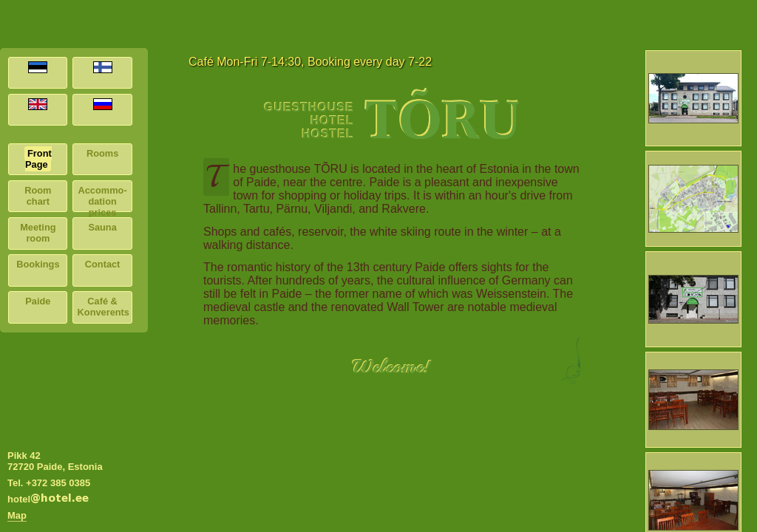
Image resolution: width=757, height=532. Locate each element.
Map (17, 515)
